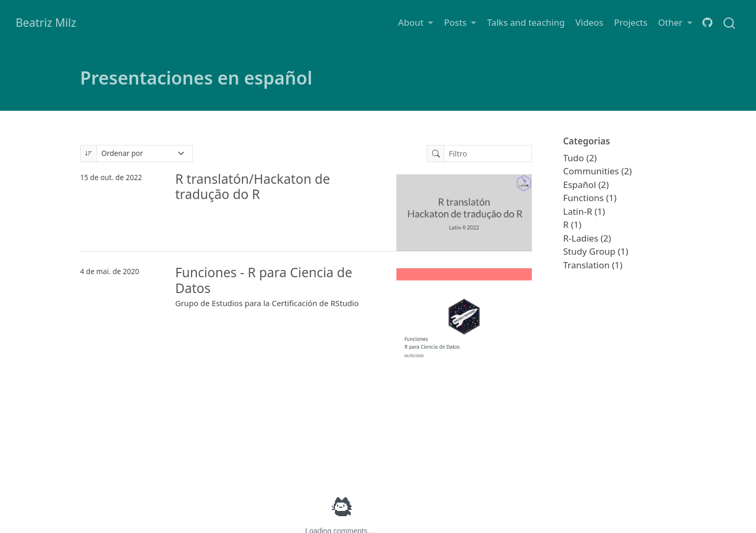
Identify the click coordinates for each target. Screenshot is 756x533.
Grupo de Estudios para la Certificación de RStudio (267, 303)
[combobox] (730, 22)
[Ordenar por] (145, 154)
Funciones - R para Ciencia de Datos (264, 280)
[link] (416, 22)
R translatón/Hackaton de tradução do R (253, 187)
